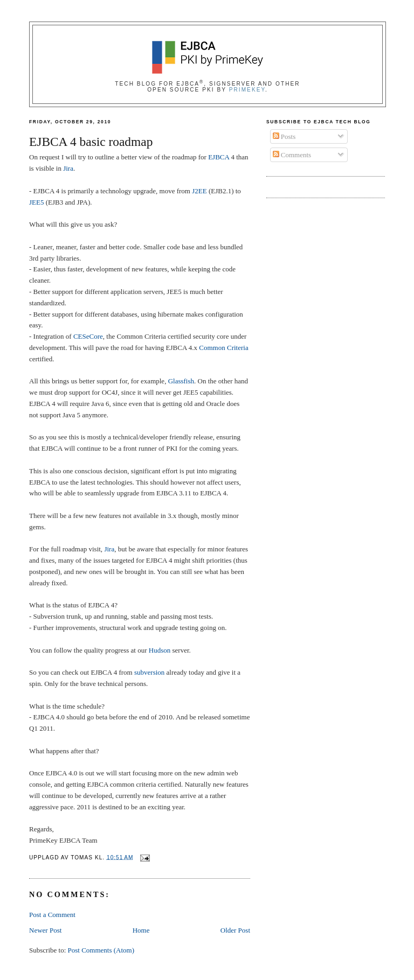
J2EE (199, 191)
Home (141, 930)
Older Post (235, 930)
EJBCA (219, 157)
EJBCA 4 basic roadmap (91, 142)
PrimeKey (247, 90)
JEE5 (36, 202)
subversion (149, 672)
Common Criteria (223, 348)
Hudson (160, 650)
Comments (292, 155)
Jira (68, 168)
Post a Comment (52, 915)
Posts (284, 136)
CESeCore (88, 336)
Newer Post (45, 930)
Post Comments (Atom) (101, 950)
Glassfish (181, 381)
